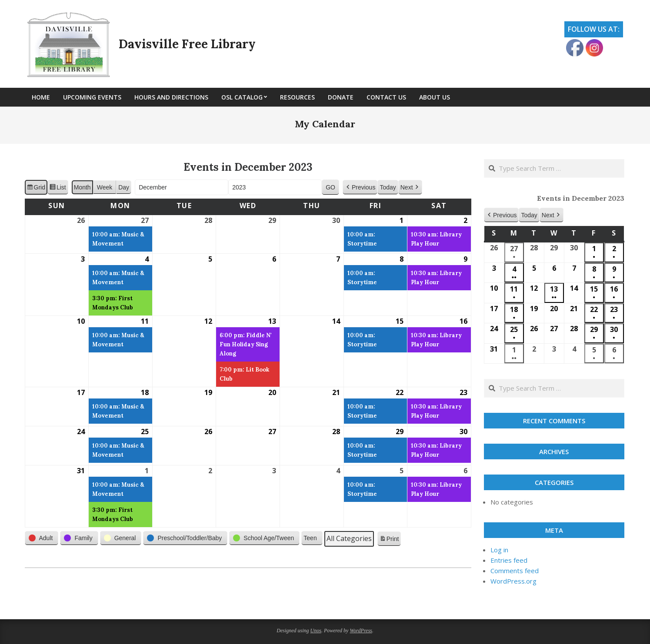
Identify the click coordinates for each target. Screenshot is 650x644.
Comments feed (515, 571)
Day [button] (124, 187)
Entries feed (509, 560)
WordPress (361, 631)
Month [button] (82, 187)
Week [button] (105, 187)
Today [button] (388, 187)
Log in (499, 550)
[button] (360, 188)
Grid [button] (36, 189)
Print (389, 540)
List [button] (58, 189)
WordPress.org (513, 581)
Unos (316, 631)
